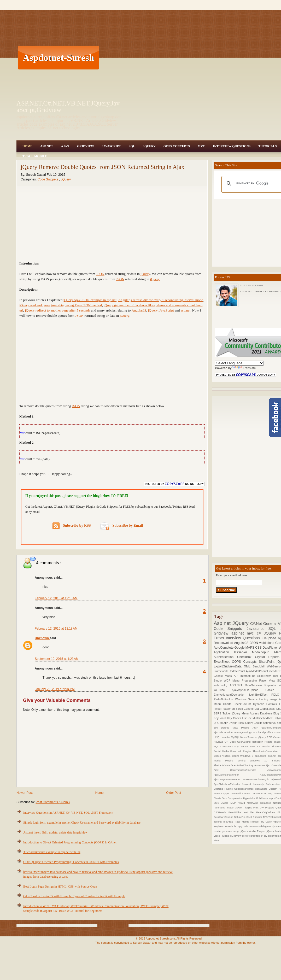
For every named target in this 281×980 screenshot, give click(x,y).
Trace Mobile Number (247, 822)
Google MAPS (245, 648)
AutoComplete (224, 648)
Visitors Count (231, 756)
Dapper (226, 793)
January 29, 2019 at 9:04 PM (55, 689)
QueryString (245, 742)
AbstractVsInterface (225, 765)
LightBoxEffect (260, 695)
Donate (256, 793)
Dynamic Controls (266, 704)
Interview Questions (232, 146)
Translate (244, 368)
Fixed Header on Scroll (229, 709)
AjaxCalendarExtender (237, 775)
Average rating (243, 732)
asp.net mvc (244, 633)
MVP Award (239, 803)
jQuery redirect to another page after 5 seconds (57, 310)
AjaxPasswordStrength (257, 779)
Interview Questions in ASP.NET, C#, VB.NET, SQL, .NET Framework (68, 813)
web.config (222, 685)
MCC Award (222, 803)
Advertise (260, 765)
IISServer (243, 652)
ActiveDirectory (245, 765)
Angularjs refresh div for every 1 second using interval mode (161, 300)
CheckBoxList (243, 704)
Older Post (174, 793)
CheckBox (246, 657)
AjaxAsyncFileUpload (248, 690)
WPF (228, 826)
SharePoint (268, 662)
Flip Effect (268, 732)
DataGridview (255, 685)
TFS (265, 817)
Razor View (268, 680)
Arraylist (247, 784)
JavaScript (111, 146)
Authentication (225, 657)
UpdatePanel (237, 671)
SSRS (218, 713)
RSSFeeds (221, 812)
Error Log (267, 793)
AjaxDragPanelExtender (228, 779)
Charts (228, 704)
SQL (132, 146)
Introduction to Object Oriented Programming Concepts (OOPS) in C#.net (70, 842)
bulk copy (237, 826)
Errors (220, 638)
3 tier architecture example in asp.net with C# (52, 852)
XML (248, 666)
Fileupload (270, 638)
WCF (228, 680)
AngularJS (139, 310)
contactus (255, 826)
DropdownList (224, 643)
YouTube (223, 690)
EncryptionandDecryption (231, 695)
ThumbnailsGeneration (266, 751)
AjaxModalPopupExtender (263, 671)
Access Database (262, 713)
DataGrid (237, 793)
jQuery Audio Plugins (253, 831)
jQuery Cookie (254, 723)
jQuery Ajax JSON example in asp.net (90, 300)
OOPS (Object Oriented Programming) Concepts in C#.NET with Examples (71, 862)
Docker (247, 793)
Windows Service (247, 699)
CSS (259, 648)
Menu (237, 680)
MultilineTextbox (263, 718)
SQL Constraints (224, 746)
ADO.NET (237, 685)
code (246, 826)
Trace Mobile (35, 156)
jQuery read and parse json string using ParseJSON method (61, 305)
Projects (270, 808)
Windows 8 (248, 756)
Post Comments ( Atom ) (53, 802)
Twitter (227, 713)
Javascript (258, 629)
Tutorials (267, 146)
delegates (266, 826)
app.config (261, 756)
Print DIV (259, 808)
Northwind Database (260, 803)
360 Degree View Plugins (233, 728)
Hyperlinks (249, 798)
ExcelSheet (223, 662)
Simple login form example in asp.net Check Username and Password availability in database (82, 823)
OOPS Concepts (177, 146)
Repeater (272, 685)
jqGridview (236, 836)
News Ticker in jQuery (254, 737)
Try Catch (267, 822)
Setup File (240, 817)
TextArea (229, 822)
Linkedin (226, 737)
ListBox (247, 718)
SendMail (260, 666)
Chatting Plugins (224, 789)
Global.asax (268, 709)
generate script (231, 831)
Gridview (86, 146)
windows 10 (261, 761)
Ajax (65, 146)
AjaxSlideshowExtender (228, 784)
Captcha (257, 732)
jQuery (145, 274)
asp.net (186, 310)
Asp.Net (47, 146)
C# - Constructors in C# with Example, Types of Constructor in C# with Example (74, 896)
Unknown (42, 638)
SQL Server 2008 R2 (248, 746)
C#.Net (257, 624)
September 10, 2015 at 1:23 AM (57, 659)
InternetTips (249, 676)
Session (229, 817)
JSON (100, 274)
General (271, 624)
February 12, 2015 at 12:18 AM (56, 629)
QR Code (231, 742)
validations (267, 643)
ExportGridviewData (229, 666)
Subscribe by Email (122, 526)
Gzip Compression (232, 798)
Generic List (252, 709)
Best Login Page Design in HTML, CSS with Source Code (60, 887)
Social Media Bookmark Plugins (233, 751)
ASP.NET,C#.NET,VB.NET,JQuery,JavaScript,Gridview (68, 107)
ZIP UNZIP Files (234, 723)
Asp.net (223, 623)
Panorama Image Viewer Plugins (233, 808)
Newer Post (25, 793)
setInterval (270, 723)
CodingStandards (245, 789)
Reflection (258, 742)
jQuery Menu (241, 713)
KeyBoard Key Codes (228, 718)
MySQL (236, 737)
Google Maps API (227, 676)
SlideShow (265, 676)
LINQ (217, 737)
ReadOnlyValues (267, 812)
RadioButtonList (224, 699)
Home (27, 146)
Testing (218, 822)
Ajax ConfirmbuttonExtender (241, 770)
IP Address (262, 798)
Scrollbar (219, 817)
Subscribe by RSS (72, 526)
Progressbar (250, 680)
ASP (257, 728)
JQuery (149, 146)
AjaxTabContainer (224, 732)
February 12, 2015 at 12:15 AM (56, 598)
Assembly (259, 784)
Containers (262, 789)
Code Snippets (48, 179)
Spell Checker (254, 817)
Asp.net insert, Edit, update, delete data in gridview (55, 832)
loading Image (269, 699)
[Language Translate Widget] (239, 363)
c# (260, 633)
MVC (201, 146)
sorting (244, 761)
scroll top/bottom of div (255, 836)
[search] (257, 184)
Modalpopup (263, 652)
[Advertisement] (160, 57)
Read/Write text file (242, 812)
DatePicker (271, 648)
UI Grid (218, 723)
